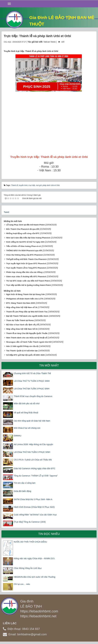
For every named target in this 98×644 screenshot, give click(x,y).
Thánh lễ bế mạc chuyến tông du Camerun (33, 396)
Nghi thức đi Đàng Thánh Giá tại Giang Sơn (26, 294)
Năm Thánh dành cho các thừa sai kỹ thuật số (27, 338)
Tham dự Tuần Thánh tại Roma (20, 320)
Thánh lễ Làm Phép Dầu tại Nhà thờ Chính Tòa (27, 312)
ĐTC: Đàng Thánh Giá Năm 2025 (21, 303)
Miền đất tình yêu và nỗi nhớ (27, 403)
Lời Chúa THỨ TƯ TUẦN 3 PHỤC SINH (32, 381)
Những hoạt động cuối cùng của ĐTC (23, 233)
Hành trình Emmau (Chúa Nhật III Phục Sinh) (34, 507)
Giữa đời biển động (22, 491)
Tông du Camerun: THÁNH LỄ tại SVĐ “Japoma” (36, 476)
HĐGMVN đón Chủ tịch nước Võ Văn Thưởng (35, 577)
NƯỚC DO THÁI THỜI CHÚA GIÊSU (30, 542)
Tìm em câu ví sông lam (25, 483)
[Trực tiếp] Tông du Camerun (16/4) (30, 522)
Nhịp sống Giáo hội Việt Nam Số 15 (22, 329)
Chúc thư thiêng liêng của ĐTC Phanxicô (24, 255)
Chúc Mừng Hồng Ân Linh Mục (28, 568)
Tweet (6, 212)
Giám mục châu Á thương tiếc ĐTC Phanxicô (26, 277)
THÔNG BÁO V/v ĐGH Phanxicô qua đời (24, 251)
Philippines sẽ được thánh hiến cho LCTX (25, 299)
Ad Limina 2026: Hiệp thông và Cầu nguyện (33, 444)
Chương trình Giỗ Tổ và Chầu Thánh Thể (32, 373)
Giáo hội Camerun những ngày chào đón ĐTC (34, 469)
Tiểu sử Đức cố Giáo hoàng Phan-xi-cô (24, 246)
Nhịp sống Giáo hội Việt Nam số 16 (22, 307)
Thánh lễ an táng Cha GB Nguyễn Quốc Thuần (27, 333)
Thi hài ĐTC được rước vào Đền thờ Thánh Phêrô (28, 281)
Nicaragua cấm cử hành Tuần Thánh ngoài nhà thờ (29, 342)
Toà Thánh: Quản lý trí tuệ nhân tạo (22, 351)
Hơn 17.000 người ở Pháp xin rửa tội (22, 346)
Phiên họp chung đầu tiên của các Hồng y (25, 272)
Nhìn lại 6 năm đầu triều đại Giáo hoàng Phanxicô (28, 238)
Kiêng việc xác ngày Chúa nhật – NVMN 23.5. (34, 558)
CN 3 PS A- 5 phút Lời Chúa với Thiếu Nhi (33, 460)
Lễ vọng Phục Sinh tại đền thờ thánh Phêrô (25, 225)
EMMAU (18, 436)
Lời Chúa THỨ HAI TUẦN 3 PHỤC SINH (32, 452)
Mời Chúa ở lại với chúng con (27, 428)
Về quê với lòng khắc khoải (26, 413)
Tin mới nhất (49, 365)
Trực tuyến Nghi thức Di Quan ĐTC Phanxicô (26, 264)
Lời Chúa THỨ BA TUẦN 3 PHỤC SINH (32, 389)
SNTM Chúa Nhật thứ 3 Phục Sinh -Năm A (33, 499)
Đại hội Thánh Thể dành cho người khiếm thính (27, 316)
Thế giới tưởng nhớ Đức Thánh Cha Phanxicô (26, 259)
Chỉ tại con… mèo (22, 584)
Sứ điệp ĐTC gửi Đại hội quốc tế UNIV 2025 (25, 355)
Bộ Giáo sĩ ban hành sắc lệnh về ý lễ (22, 325)
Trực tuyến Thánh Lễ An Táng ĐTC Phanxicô (26, 268)
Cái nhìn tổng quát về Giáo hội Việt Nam (32, 421)
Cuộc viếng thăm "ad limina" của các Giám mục (35, 515)
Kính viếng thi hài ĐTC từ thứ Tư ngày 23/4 (25, 242)
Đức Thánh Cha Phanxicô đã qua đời (23, 229)
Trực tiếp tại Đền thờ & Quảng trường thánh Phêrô (29, 285)
